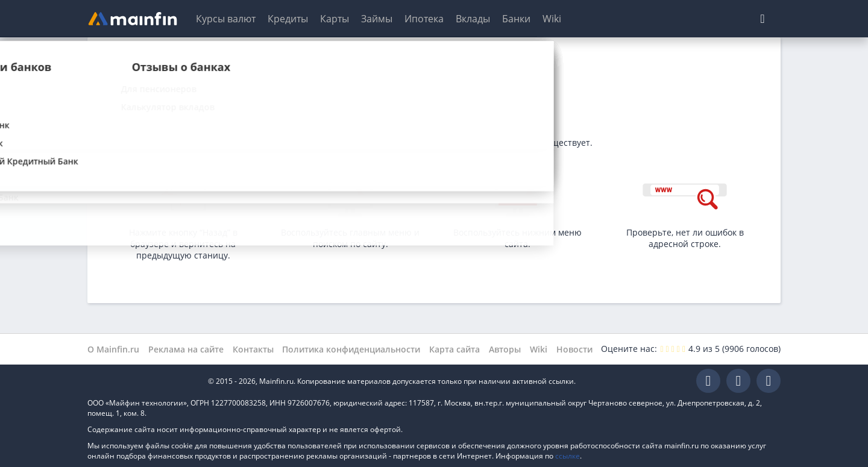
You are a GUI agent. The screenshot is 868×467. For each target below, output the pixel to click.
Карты (335, 19)
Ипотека (424, 19)
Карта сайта (454, 349)
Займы (377, 19)
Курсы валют (226, 19)
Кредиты (288, 19)
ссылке (568, 456)
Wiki (552, 19)
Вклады (473, 19)
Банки (516, 19)
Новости (574, 349)
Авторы (505, 349)
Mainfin (142, 381)
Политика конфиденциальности (351, 349)
